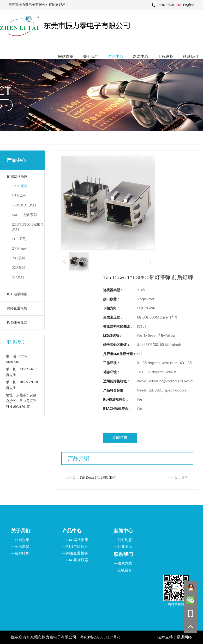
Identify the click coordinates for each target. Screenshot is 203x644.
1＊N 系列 (20, 186)
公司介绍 (22, 540)
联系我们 (191, 57)
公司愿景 (22, 547)
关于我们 (91, 57)
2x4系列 (18, 277)
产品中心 (116, 57)
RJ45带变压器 (17, 322)
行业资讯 (125, 547)
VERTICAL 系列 (24, 205)
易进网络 (184, 637)
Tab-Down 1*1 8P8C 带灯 (98, 478)
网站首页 (66, 57)
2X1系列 (18, 258)
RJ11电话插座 (17, 294)
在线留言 (125, 570)
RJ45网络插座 (17, 177)
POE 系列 (19, 239)
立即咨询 (120, 438)
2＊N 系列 (20, 249)
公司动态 (125, 540)
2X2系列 (18, 268)
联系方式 (125, 563)
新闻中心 (141, 57)
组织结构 (22, 553)
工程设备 (166, 57)
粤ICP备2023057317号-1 (100, 637)
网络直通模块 (17, 308)
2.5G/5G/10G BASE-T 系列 (28, 227)
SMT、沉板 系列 (24, 215)
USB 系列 (19, 196)
